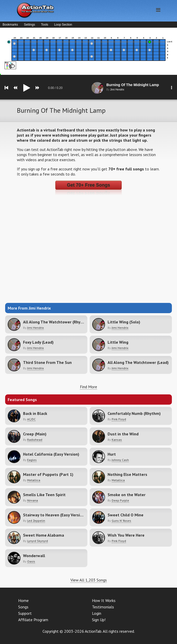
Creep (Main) (35, 434)
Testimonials (103, 607)
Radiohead (35, 440)
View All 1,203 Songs (89, 580)
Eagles (32, 460)
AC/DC (31, 419)
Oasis (31, 561)
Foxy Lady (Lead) (38, 342)
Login (97, 613)
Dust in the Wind (123, 434)
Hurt (112, 454)
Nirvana (33, 500)
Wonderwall (34, 556)
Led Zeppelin (36, 521)
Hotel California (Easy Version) (51, 454)
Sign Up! (99, 620)
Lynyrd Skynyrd (38, 541)
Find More (89, 387)
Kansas (117, 440)
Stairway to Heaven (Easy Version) (54, 515)
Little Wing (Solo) (124, 322)
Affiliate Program (33, 620)
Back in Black (35, 413)
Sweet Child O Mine (126, 515)
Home (23, 600)
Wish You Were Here (126, 535)
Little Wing (118, 342)
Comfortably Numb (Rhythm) (134, 413)
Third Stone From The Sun (47, 362)
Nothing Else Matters (127, 474)
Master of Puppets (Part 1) (48, 474)
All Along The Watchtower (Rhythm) (56, 322)
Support (25, 613)
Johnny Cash (120, 460)
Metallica (34, 480)
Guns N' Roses (121, 521)
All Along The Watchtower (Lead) (138, 362)
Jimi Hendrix (35, 328)
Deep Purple (120, 500)
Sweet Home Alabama (44, 535)
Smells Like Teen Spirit (44, 495)
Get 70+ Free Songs (89, 185)
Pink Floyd (119, 419)
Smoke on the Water (127, 495)
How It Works (104, 600)
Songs (23, 607)
